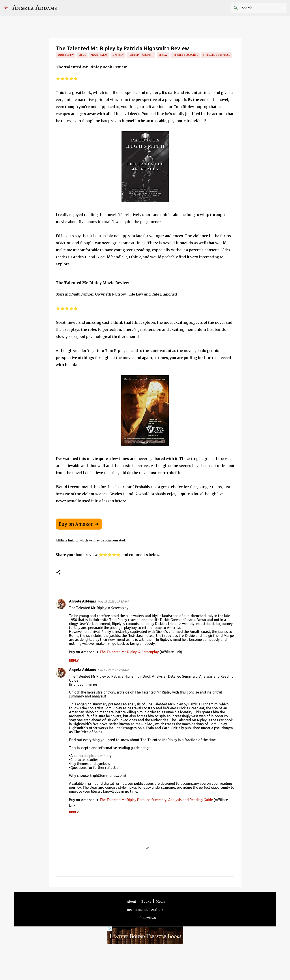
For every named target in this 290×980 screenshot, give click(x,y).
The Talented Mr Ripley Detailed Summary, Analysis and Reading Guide (156, 800)
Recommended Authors (145, 910)
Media (160, 902)
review (163, 55)
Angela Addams (35, 8)
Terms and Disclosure (119, 967)
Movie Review (99, 55)
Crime (82, 55)
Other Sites (178, 967)
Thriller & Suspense (185, 55)
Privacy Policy (158, 967)
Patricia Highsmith (141, 55)
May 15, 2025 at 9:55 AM (113, 601)
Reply (74, 660)
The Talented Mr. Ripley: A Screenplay (129, 652)
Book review (66, 55)
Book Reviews (145, 918)
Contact (141, 967)
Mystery (118, 55)
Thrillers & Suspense (216, 55)
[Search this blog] (263, 8)
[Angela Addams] (6, 8)
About (132, 902)
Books (146, 902)
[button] (58, 573)
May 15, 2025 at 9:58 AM (113, 670)
